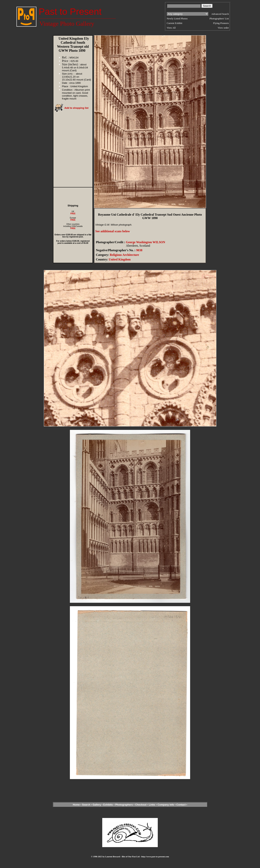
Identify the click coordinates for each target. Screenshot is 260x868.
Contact (181, 805)
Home (76, 805)
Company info (166, 805)
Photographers (124, 805)
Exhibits (108, 805)
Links (152, 805)
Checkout (141, 805)
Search (86, 805)
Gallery (97, 805)
